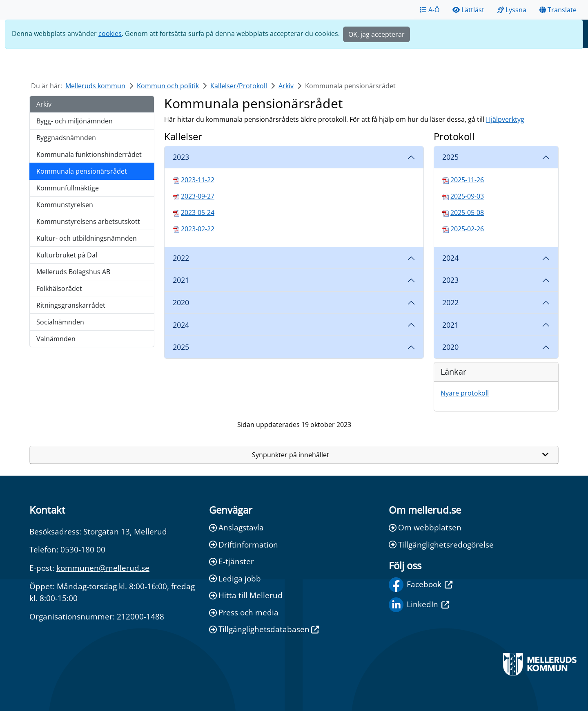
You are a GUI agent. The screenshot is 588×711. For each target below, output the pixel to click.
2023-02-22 (198, 229)
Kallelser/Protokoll (239, 86)
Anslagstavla (236, 527)
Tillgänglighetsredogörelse (441, 544)
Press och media (244, 612)
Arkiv (286, 86)
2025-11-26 (467, 180)
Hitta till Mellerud (246, 595)
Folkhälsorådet (59, 288)
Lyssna (512, 10)
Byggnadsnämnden (66, 138)
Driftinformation (244, 544)
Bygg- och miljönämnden (75, 121)
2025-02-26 (467, 229)
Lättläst (468, 10)
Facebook (421, 585)
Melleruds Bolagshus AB (73, 272)
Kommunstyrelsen (65, 205)
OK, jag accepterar (376, 34)
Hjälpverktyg (505, 119)
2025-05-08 (467, 212)
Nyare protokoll (465, 393)
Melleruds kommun (95, 86)
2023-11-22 (198, 180)
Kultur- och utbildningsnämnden (87, 238)
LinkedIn (419, 605)
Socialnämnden (60, 322)
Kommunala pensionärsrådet (82, 171)
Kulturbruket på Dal (67, 255)
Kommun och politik (168, 86)
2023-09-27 (198, 196)
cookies (110, 34)
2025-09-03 (467, 196)
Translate (558, 10)
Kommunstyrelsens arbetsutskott (88, 221)
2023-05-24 (198, 212)
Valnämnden (56, 339)
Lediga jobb (235, 578)
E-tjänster (232, 561)
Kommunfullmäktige (68, 188)
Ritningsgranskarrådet (71, 305)
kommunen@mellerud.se (103, 568)
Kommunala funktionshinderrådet (89, 154)
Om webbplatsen (425, 527)
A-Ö (430, 10)
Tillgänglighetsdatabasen (264, 629)
